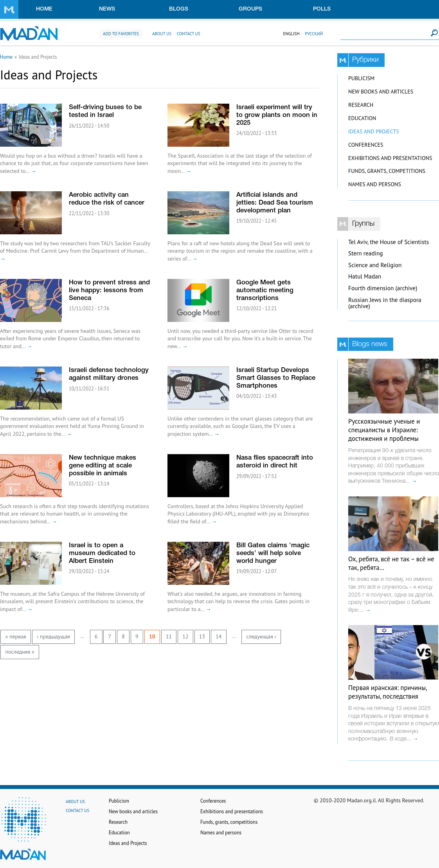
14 (219, 636)
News (107, 9)
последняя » (20, 652)
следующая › (261, 636)
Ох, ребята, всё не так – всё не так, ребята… (391, 563)
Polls (322, 9)
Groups (250, 9)
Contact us (189, 34)
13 (202, 636)
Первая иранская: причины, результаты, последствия (388, 692)
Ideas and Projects (374, 131)
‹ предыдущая (53, 636)
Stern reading (366, 253)
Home (44, 9)
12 (185, 636)
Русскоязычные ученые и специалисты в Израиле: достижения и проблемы (384, 430)
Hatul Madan (365, 276)
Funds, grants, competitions (387, 171)
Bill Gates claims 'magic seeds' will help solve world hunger (273, 553)
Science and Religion (375, 265)
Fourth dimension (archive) (383, 288)
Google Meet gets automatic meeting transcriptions (265, 290)
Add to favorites (121, 34)
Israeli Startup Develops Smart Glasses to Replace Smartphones (276, 378)
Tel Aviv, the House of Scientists (389, 242)
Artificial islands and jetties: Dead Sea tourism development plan (275, 203)
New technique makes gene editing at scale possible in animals (103, 466)
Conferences (366, 145)
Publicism (361, 78)
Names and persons (375, 184)
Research (361, 105)
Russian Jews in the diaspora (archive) (385, 303)
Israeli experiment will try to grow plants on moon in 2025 (277, 115)
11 (169, 636)
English (291, 34)
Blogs (179, 9)
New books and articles (381, 92)
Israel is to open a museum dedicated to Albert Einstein (102, 553)
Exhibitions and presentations (390, 158)
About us (162, 34)
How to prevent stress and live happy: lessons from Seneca (109, 290)
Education (362, 118)
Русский (314, 34)
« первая (16, 636)
